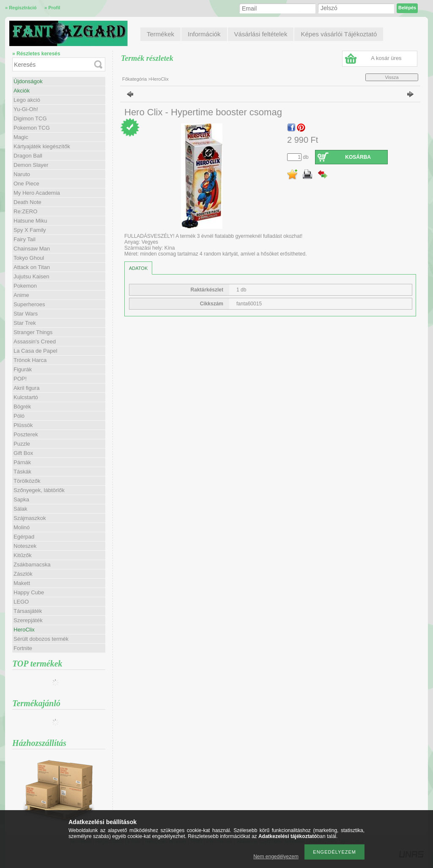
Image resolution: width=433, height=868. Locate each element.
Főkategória (134, 79)
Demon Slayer (31, 165)
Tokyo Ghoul (29, 258)
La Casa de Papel (35, 351)
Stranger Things (33, 332)
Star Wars (26, 314)
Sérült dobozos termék (41, 639)
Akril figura (26, 388)
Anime (21, 295)
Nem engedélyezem (276, 857)
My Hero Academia (37, 193)
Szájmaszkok (30, 518)
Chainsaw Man (32, 249)
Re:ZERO (25, 211)
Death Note (27, 202)
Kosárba (358, 157)
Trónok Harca (30, 360)
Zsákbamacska (32, 565)
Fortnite (23, 648)
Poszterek (26, 434)
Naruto (22, 174)
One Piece (26, 184)
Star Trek (25, 323)
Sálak (21, 509)
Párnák (22, 462)
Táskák (22, 472)
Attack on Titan (32, 267)
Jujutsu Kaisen (32, 276)
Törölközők (27, 481)
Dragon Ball (28, 156)
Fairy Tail (25, 239)
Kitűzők (23, 555)
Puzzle (22, 444)
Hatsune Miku (30, 221)
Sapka (21, 499)
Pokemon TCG (32, 128)
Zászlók (23, 574)
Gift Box (23, 453)
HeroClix (24, 630)
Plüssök (23, 425)
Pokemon (25, 286)
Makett (22, 583)
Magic (21, 137)
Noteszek (25, 546)
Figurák (23, 369)
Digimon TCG (30, 118)
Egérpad (24, 537)
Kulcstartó (26, 397)
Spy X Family (30, 230)
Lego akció (27, 100)
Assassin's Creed (35, 341)
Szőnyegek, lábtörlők (39, 490)
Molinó (22, 527)
